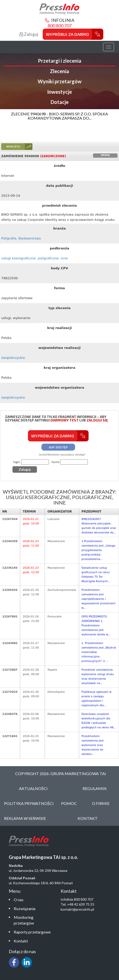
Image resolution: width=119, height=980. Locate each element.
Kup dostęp (58, 447)
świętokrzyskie (13, 358)
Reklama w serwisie (25, 818)
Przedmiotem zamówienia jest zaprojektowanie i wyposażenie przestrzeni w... (99, 599)
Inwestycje (59, 92)
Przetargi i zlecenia (60, 61)
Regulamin (95, 788)
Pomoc (69, 803)
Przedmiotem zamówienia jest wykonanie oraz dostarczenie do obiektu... (93, 745)
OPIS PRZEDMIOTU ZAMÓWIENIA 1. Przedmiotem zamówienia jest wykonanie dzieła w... (96, 626)
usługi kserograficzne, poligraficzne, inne (34, 258)
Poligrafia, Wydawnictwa (21, 238)
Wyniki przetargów (60, 81)
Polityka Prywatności (29, 803)
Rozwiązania (25, 909)
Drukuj (105, 155)
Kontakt (21, 941)
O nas (19, 900)
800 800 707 (60, 26)
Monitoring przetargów (24, 920)
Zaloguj (29, 34)
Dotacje (60, 102)
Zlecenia (59, 71)
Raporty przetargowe (32, 932)
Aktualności (33, 788)
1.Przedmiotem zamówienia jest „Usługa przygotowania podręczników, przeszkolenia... (99, 550)
